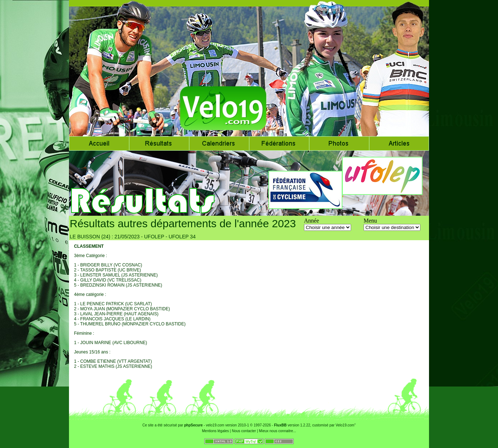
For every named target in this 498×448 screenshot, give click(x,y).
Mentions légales (215, 431)
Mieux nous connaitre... (278, 431)
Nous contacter (244, 431)
